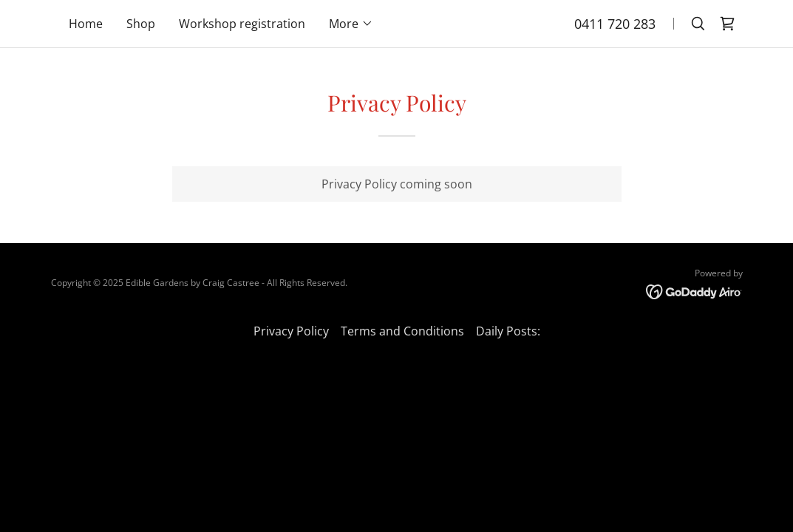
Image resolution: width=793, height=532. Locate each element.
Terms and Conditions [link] (402, 331)
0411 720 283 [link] (615, 24)
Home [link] (86, 24)
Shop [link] (141, 24)
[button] (351, 24)
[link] (727, 24)
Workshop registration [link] (242, 24)
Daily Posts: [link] (508, 331)
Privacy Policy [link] (291, 331)
